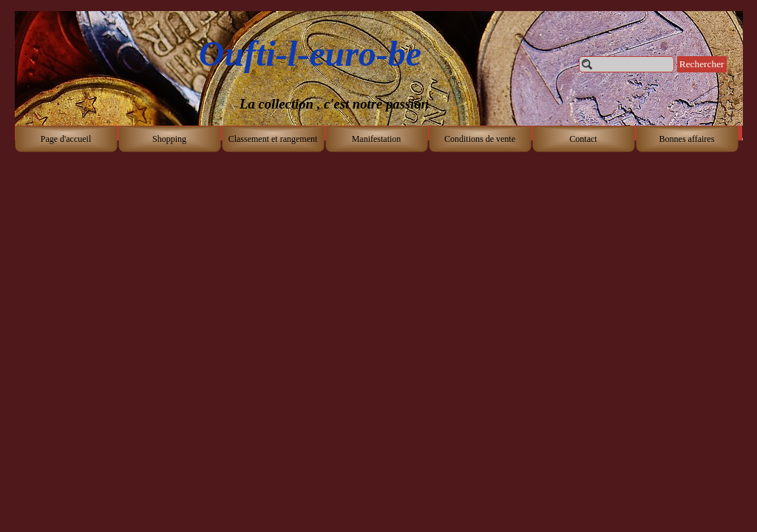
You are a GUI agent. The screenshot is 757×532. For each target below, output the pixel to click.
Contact (583, 139)
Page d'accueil (66, 139)
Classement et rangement (273, 139)
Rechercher (702, 64)
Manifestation (377, 139)
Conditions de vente (480, 139)
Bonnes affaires (687, 139)
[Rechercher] (627, 64)
